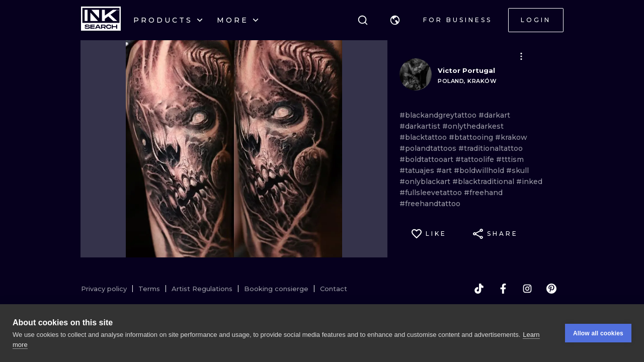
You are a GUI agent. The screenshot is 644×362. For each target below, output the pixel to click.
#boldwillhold (480, 170)
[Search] (363, 20)
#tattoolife (476, 159)
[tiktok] (479, 289)
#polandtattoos (429, 148)
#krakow (511, 137)
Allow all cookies (598, 333)
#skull (517, 170)
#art (445, 170)
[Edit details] (521, 56)
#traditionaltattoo (491, 148)
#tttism (510, 159)
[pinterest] (551, 289)
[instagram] (527, 289)
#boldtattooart (427, 159)
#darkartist (421, 126)
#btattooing (472, 137)
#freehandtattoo (430, 204)
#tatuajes (418, 170)
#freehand (483, 193)
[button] (395, 20)
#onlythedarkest (473, 126)
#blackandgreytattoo (439, 115)
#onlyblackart (426, 182)
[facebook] (503, 289)
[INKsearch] (101, 20)
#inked (529, 182)
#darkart (494, 115)
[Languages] (395, 20)
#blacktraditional (484, 182)
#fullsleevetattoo (432, 193)
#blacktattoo (424, 137)
